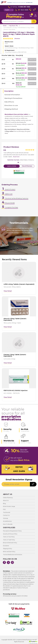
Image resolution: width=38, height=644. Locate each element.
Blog (4, 504)
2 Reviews (17, 39)
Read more (16, 157)
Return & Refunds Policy (10, 543)
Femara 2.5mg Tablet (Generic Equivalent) (15, 355)
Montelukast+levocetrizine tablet (16, 114)
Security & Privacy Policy (10, 534)
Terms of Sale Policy (9, 540)
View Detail (8, 291)
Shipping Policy (7, 549)
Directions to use (11, 105)
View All (19, 248)
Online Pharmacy (8, 498)
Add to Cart (32, 60)
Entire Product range (9, 507)
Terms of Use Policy (9, 537)
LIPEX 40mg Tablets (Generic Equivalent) (19, 284)
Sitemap (6, 518)
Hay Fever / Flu (14, 26)
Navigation (3, 16)
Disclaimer (6, 546)
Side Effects (9, 102)
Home (5, 26)
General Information (12, 95)
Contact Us (6, 515)
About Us (6, 501)
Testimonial (7, 513)
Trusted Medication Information (13, 555)
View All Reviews (27, 166)
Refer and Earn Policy (9, 552)
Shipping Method (11, 109)
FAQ (4, 510)
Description (9, 91)
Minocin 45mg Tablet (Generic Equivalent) (15, 319)
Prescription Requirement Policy (12, 531)
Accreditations (7, 521)
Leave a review (12, 166)
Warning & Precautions (13, 98)
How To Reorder (8, 524)
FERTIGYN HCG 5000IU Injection (16, 390)
